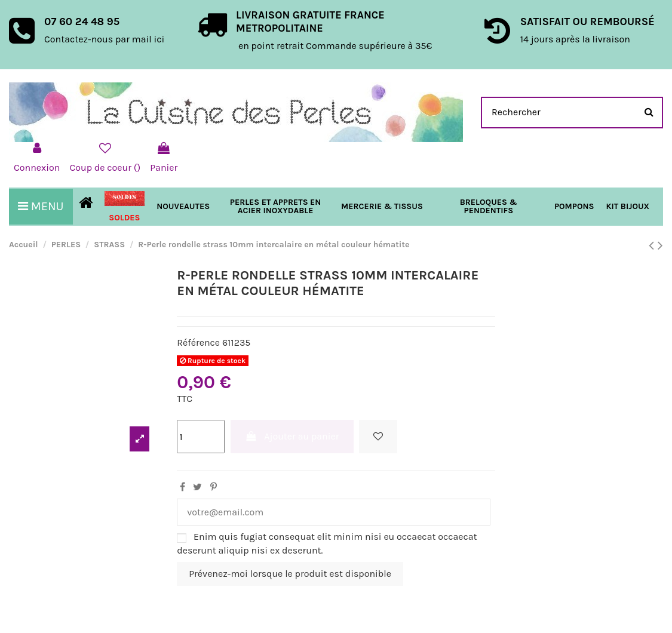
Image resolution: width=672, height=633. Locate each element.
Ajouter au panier (292, 436)
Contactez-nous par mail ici (104, 39)
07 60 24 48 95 (82, 21)
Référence (198, 342)
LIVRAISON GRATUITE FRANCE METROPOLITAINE (310, 21)
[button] (382, 207)
